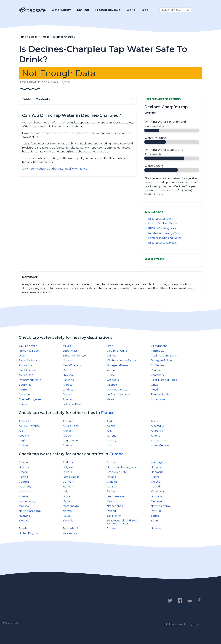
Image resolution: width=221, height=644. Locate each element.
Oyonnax (68, 375)
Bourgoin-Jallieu (161, 360)
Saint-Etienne (27, 370)
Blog (145, 10)
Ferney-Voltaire (161, 394)
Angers (155, 436)
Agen (154, 421)
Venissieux (157, 351)
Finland (112, 477)
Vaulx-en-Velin (28, 346)
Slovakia (24, 521)
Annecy (68, 385)
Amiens (111, 436)
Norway (68, 511)
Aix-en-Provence (29, 426)
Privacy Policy (54, 601)
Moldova (156, 501)
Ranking (83, 10)
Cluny (111, 375)
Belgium (68, 467)
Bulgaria (156, 467)
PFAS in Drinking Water (163, 228)
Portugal (157, 511)
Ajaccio (111, 426)
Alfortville (157, 431)
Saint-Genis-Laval (30, 360)
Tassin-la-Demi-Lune (164, 356)
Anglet (23, 441)
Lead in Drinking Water (163, 224)
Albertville (157, 426)
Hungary (68, 487)
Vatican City (70, 533)
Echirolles (25, 385)
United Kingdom (29, 533)
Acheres (68, 421)
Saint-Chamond (73, 365)
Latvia (66, 496)
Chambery (157, 375)
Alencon (68, 431)
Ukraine (156, 528)
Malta (66, 501)
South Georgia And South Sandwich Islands (123, 522)
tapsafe (32, 10)
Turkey (111, 528)
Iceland (112, 487)
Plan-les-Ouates (117, 390)
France (108, 413)
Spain (154, 521)
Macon (67, 370)
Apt (109, 445)
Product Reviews (108, 10)
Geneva (68, 394)
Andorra (68, 462)
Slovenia (68, 521)
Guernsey (25, 487)
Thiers (23, 404)
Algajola (24, 436)
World (131, 10)
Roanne (156, 370)
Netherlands (115, 506)
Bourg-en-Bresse (118, 365)
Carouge (24, 394)
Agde (110, 421)
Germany (69, 482)
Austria (111, 462)
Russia (67, 516)
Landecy (68, 390)
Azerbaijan (157, 462)
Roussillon (25, 365)
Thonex (68, 399)
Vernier (23, 390)
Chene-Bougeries (30, 399)
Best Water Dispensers (162, 243)
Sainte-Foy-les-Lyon (75, 356)
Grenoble (113, 380)
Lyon (22, 356)
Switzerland (70, 528)
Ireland (155, 487)
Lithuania (157, 496)
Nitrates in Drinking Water (164, 233)
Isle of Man (26, 491)
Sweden (24, 528)
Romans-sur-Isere (30, 380)
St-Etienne (158, 365)
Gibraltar (112, 482)
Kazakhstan (158, 491)
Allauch (68, 436)
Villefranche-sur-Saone (121, 360)
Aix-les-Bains (27, 375)
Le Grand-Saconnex (119, 394)
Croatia (23, 472)
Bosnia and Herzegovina (122, 467)
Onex (154, 385)
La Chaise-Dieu (72, 404)
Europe (116, 454)
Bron (110, 346)
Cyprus (67, 472)
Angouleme (70, 441)
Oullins (111, 356)
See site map (10, 623)
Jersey (111, 491)
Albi (21, 431)
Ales (109, 431)
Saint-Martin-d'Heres (164, 380)
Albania (23, 462)
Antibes (24, 445)
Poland (111, 511)
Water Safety (61, 10)
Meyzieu (68, 346)
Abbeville (25, 421)
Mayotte (112, 501)
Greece (156, 482)
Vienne (67, 360)
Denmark (157, 472)
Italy (65, 491)
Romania (24, 516)
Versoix (111, 399)
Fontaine (68, 380)
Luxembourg (27, 501)
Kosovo (23, 496)
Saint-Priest (70, 351)
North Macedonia (30, 511)
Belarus (24, 467)
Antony (67, 445)
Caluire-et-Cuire (117, 351)
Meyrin (155, 390)
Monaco (24, 506)
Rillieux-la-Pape (29, 351)
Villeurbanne (159, 346)
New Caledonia (160, 506)
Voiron (111, 370)
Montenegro (71, 506)
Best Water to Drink (161, 219)
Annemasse (158, 399)
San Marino (114, 516)
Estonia (23, 477)
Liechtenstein (115, 496)
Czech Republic (117, 472)
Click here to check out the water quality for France (55, 169)
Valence (112, 385)
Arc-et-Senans (160, 445)
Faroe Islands (71, 477)
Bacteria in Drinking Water (165, 238)
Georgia (24, 482)
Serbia (155, 516)
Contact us (28, 601)
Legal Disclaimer (85, 601)
